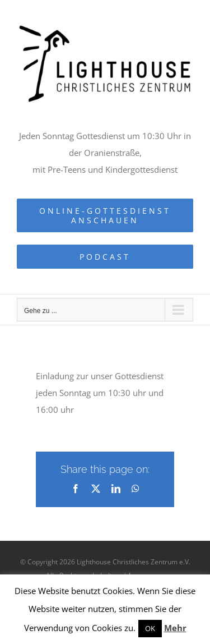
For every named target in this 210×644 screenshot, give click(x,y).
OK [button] (150, 628)
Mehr (175, 628)
